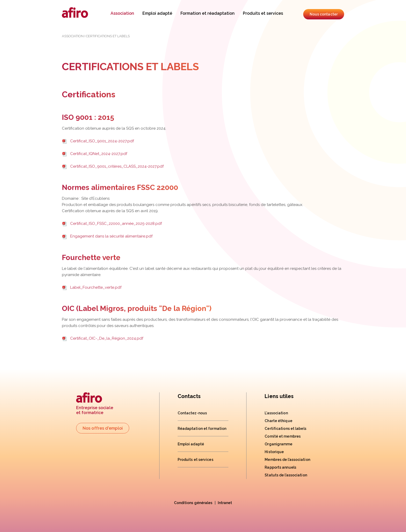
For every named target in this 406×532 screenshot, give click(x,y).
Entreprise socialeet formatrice (95, 404)
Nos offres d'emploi (103, 428)
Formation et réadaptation (208, 13)
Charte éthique (278, 421)
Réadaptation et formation (202, 429)
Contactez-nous (192, 413)
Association (122, 13)
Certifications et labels (285, 429)
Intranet (225, 503)
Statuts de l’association (286, 475)
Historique (274, 452)
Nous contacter (324, 14)
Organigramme (278, 444)
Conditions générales (193, 503)
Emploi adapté (157, 13)
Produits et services (263, 13)
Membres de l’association (287, 460)
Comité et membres (283, 436)
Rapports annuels (280, 467)
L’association (276, 413)
